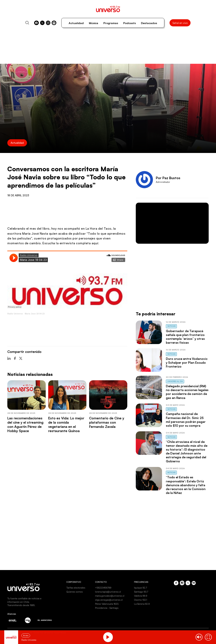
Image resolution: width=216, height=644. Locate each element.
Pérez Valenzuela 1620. (107, 604)
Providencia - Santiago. (107, 608)
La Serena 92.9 (142, 604)
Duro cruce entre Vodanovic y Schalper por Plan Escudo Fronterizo (187, 363)
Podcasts (130, 23)
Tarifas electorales (76, 588)
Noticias (171, 326)
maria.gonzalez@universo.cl (110, 596)
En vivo (26, 636)
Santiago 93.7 (141, 592)
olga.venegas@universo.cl (109, 600)
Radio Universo (15, 314)
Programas (111, 23)
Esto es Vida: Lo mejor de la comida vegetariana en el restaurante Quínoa (66, 424)
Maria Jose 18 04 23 (35, 314)
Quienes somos (75, 592)
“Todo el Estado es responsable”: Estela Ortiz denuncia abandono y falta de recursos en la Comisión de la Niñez (186, 485)
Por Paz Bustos (168, 178)
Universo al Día (175, 381)
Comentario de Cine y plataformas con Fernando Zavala (107, 422)
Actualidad (76, 23)
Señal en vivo (180, 23)
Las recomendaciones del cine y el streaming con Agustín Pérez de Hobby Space (25, 424)
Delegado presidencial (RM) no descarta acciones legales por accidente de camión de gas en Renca (187, 392)
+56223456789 (103, 588)
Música (94, 23)
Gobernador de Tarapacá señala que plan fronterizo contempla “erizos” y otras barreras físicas (185, 337)
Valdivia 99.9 (141, 596)
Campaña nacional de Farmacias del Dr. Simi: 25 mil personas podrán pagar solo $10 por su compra (186, 420)
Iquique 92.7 (140, 588)
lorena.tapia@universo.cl (108, 592)
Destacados (149, 23)
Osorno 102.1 (140, 600)
